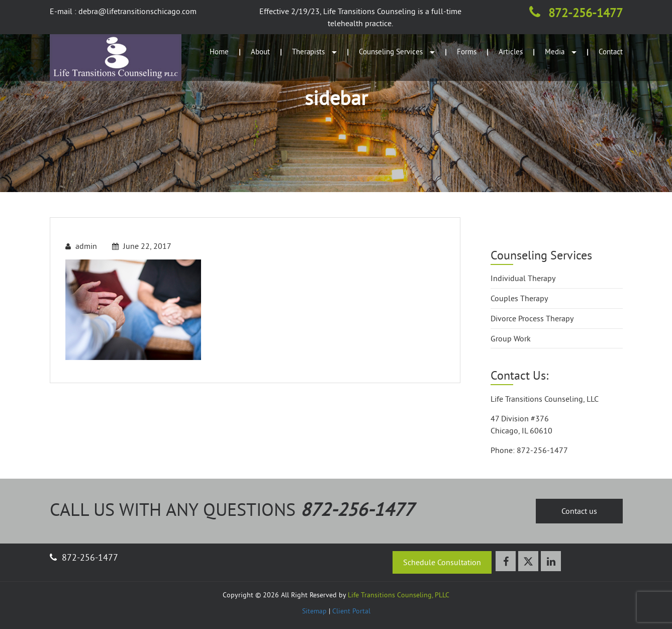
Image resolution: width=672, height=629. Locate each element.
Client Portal (351, 611)
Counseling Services (397, 52)
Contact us (579, 511)
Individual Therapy (523, 278)
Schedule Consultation (442, 562)
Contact (611, 52)
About (260, 52)
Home (219, 52)
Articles (511, 52)
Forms (467, 52)
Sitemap (314, 611)
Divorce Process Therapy (532, 318)
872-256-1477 (576, 13)
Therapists (314, 52)
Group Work (511, 338)
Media (561, 52)
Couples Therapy (519, 298)
